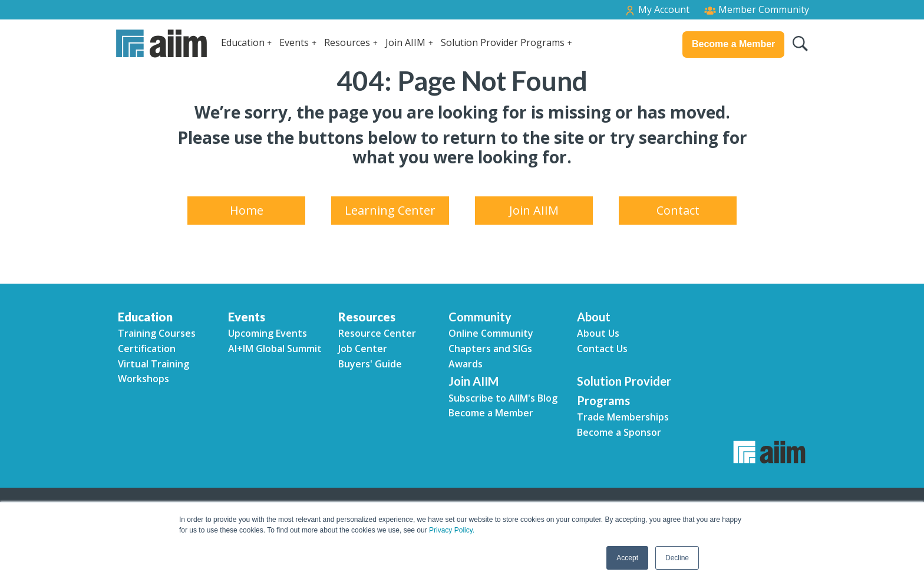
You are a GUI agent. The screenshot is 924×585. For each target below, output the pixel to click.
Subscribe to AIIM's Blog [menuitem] (503, 398)
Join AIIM (405, 42)
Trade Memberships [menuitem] (623, 417)
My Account (657, 10)
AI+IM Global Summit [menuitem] (275, 349)
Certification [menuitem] (147, 349)
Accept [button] (627, 558)
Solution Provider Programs (503, 42)
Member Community (757, 9)
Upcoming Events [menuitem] (268, 333)
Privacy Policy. (452, 530)
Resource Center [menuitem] (377, 333)
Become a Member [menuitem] (491, 413)
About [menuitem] (594, 317)
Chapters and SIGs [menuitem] (490, 349)
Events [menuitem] (247, 317)
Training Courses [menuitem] (157, 333)
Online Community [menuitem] (491, 333)
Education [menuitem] (145, 317)
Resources (347, 42)
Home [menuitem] (247, 210)
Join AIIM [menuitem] (534, 210)
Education (243, 42)
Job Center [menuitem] (363, 349)
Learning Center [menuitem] (390, 210)
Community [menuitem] (480, 317)
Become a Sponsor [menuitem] (619, 432)
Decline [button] (677, 558)
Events (294, 42)
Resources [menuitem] (367, 317)
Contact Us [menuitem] (602, 349)
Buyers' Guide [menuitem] (370, 364)
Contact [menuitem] (678, 210)
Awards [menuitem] (466, 364)
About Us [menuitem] (598, 333)
